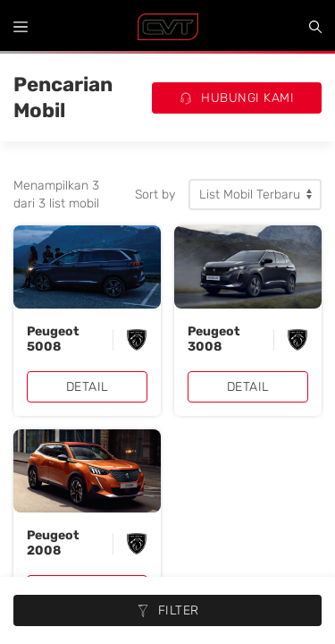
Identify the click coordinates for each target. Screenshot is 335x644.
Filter (168, 610)
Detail (88, 387)
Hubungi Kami (237, 98)
